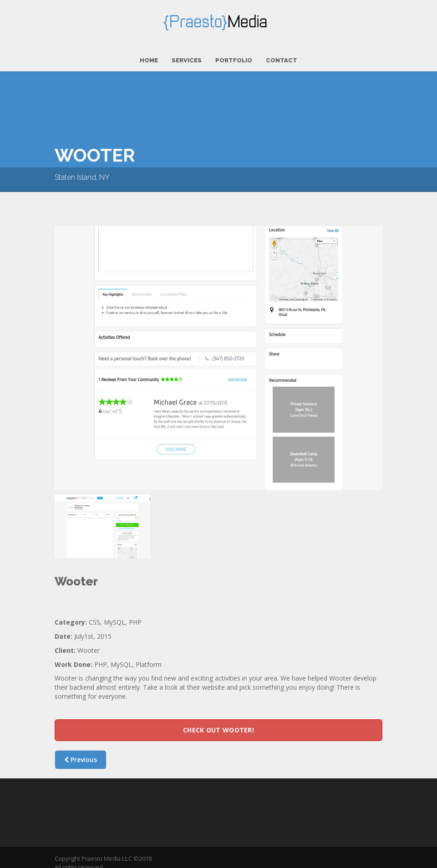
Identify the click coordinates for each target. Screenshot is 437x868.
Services (187, 57)
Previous (81, 756)
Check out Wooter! (218, 727)
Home (149, 57)
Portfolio (234, 57)
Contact (282, 57)
